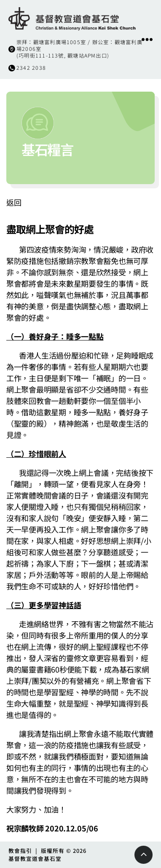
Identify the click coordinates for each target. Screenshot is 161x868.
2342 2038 (31, 68)
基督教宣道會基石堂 (35, 859)
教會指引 (20, 851)
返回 (14, 202)
